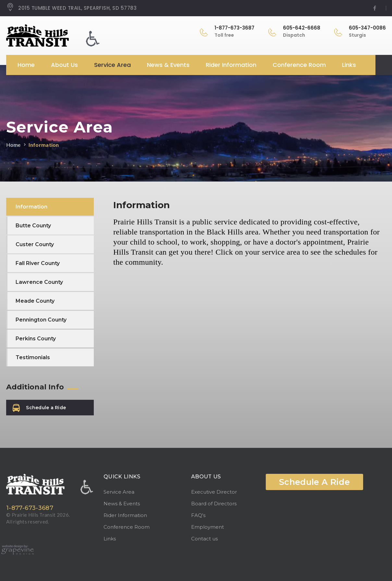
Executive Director (214, 492)
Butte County (33, 226)
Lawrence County (39, 282)
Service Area (119, 492)
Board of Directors (214, 504)
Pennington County (41, 320)
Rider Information (125, 515)
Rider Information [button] (231, 65)
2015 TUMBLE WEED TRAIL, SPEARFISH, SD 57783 (71, 8)
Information (44, 145)
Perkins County (36, 339)
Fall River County (38, 263)
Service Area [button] (112, 65)
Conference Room (299, 65)
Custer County (35, 244)
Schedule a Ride (39, 408)
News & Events (122, 504)
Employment (208, 527)
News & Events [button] (168, 65)
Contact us (204, 539)
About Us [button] (64, 65)
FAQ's (198, 515)
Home (26, 65)
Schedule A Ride (314, 482)
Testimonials (33, 357)
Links (349, 65)
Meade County (35, 301)
